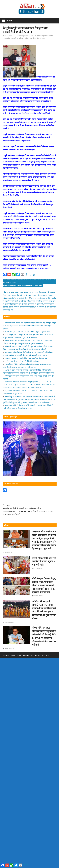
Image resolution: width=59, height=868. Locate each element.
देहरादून (11, 38)
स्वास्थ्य (43, 38)
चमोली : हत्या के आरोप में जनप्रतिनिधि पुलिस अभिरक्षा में (23, 361)
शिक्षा (34, 38)
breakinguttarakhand (25, 36)
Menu (9, 21)
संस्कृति (39, 38)
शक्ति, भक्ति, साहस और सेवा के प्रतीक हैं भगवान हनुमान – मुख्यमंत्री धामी (28, 332)
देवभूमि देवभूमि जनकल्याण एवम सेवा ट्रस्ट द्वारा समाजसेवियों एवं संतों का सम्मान (23, 285)
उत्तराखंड (5, 38)
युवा (31, 38)
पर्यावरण (16, 38)
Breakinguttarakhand (45, 36)
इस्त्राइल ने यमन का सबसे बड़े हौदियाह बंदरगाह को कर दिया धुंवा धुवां (26, 358)
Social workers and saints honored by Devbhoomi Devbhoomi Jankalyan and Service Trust (29, 281)
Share (30, 275)
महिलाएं (27, 38)
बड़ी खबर (22, 38)
